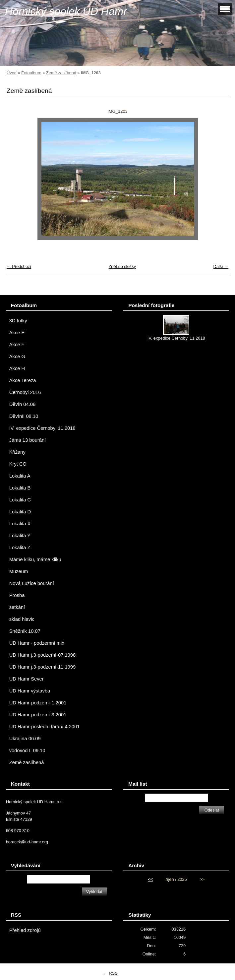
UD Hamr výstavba (30, 691)
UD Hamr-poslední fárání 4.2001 (45, 727)
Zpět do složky (122, 266)
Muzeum (19, 571)
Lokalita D (20, 512)
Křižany (17, 452)
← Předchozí (19, 266)
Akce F (17, 345)
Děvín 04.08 (22, 404)
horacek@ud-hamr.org (27, 842)
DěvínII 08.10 (24, 416)
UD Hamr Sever (27, 679)
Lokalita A (20, 476)
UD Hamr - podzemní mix (37, 643)
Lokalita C (20, 500)
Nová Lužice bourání (32, 583)
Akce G (17, 357)
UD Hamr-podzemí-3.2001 (38, 715)
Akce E (17, 333)
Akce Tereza (23, 380)
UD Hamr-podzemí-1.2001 (38, 703)
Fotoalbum (31, 73)
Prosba (17, 595)
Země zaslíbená (61, 73)
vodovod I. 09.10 (27, 751)
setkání (17, 607)
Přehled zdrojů (25, 930)
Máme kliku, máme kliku (35, 559)
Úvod (12, 73)
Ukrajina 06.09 (25, 739)
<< (150, 879)
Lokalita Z (20, 548)
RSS (113, 973)
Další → (221, 266)
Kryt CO (18, 464)
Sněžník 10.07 (25, 631)
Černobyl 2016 (25, 392)
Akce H (17, 368)
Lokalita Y (20, 536)
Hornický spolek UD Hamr (66, 11)
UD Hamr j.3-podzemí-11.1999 (42, 667)
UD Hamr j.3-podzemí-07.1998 (42, 655)
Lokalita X (20, 524)
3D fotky (18, 321)
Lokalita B (20, 488)
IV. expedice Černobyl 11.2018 (42, 428)
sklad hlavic (22, 619)
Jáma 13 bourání (28, 440)
